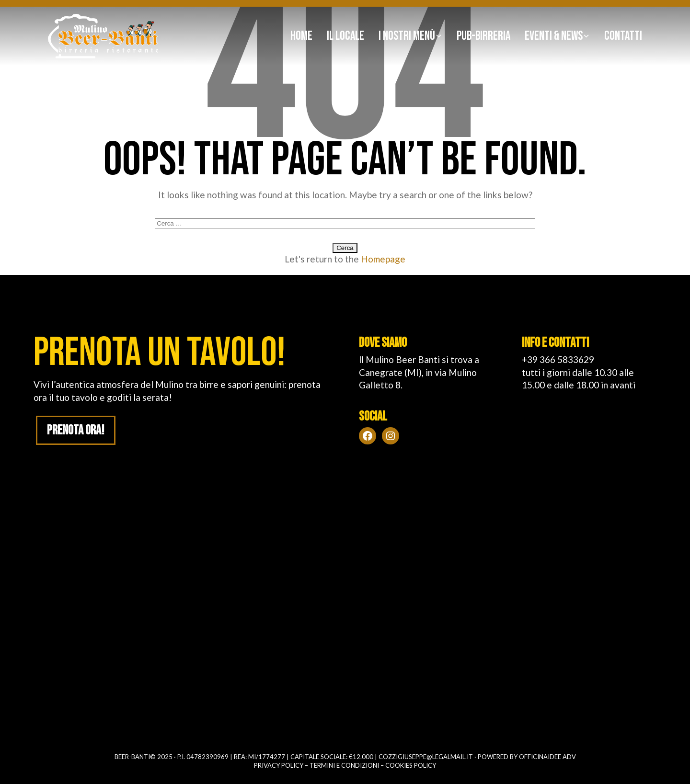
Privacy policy (279, 765)
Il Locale (345, 36)
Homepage (383, 259)
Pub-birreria (483, 36)
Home (301, 36)
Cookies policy (411, 765)
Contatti (623, 36)
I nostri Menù (407, 36)
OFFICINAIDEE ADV (547, 757)
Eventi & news (554, 36)
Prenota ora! (76, 431)
